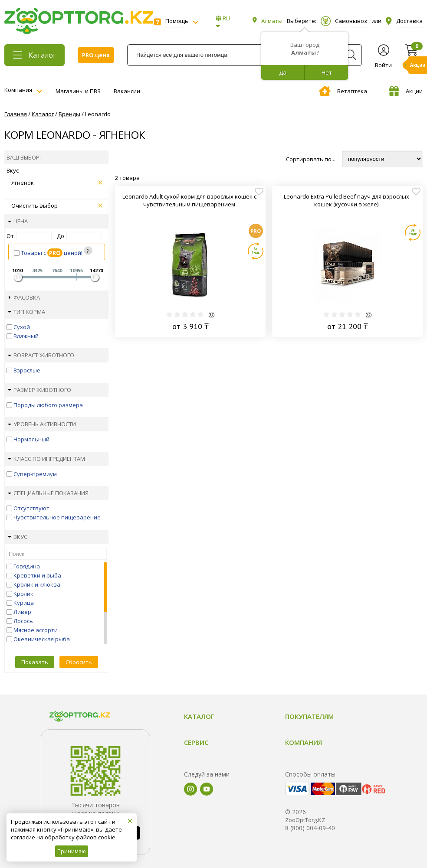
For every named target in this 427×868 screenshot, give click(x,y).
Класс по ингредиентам (46, 459)
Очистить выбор (57, 206)
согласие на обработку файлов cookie (63, 837)
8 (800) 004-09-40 (310, 828)
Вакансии (127, 91)
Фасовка (24, 297)
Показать (35, 662)
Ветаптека (343, 91)
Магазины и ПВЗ (78, 91)
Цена (18, 221)
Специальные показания (48, 493)
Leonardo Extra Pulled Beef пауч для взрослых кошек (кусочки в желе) (347, 200)
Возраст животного (41, 355)
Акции (406, 91)
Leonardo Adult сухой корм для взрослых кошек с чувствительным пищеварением (189, 200)
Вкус (18, 537)
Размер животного (39, 390)
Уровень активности (42, 424)
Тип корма (26, 312)
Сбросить (79, 662)
